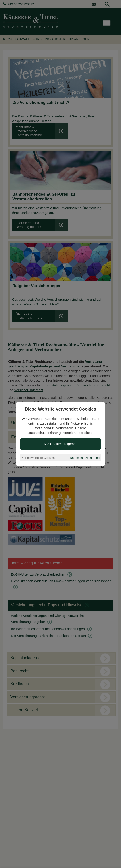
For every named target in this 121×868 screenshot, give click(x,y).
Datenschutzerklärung (85, 458)
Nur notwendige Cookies (38, 458)
